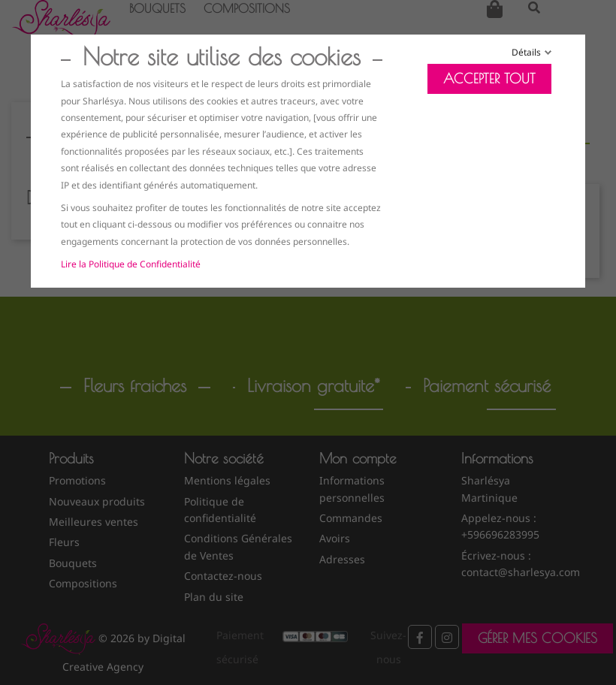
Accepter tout (489, 78)
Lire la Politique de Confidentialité (131, 264)
